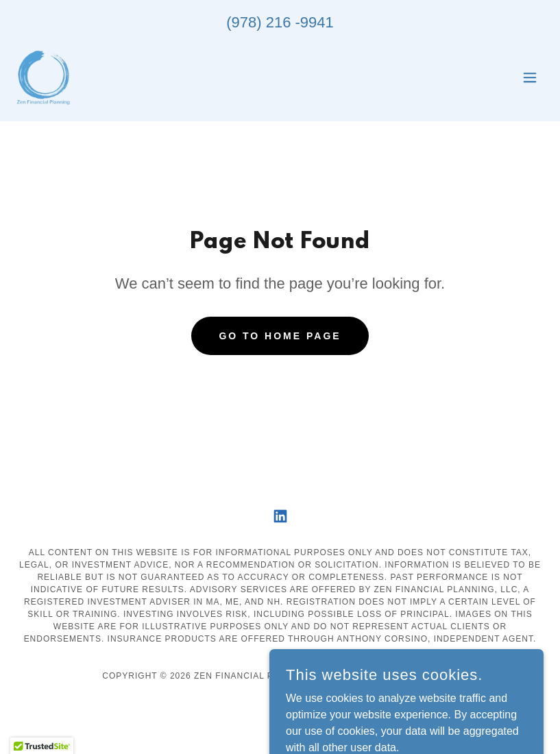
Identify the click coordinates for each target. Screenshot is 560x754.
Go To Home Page (280, 336)
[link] (43, 77)
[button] (530, 77)
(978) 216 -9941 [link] (280, 22)
